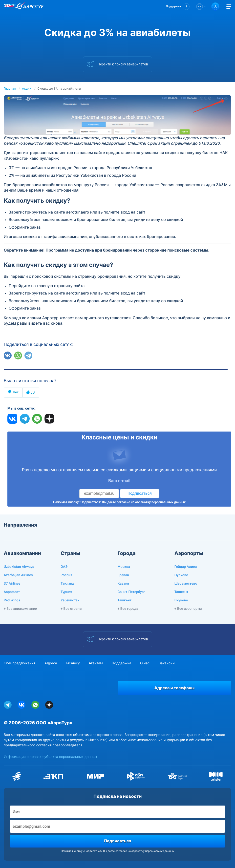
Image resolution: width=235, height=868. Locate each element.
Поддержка (121, 663)
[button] (178, 7)
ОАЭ (64, 567)
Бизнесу (73, 663)
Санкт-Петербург (131, 592)
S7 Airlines (12, 584)
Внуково (181, 600)
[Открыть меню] (229, 7)
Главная (10, 89)
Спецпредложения (20, 663)
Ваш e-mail (119, 481)
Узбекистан (70, 600)
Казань (123, 584)
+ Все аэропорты (188, 609)
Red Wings (12, 600)
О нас (145, 663)
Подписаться (140, 493)
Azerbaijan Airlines (18, 575)
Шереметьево (186, 584)
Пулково (181, 575)
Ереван (123, 575)
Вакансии (166, 663)
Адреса (51, 663)
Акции (27, 89)
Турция (66, 592)
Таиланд (67, 584)
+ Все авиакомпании (20, 609)
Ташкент (125, 600)
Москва (124, 567)
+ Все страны (71, 609)
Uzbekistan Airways (19, 567)
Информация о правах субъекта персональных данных (50, 757)
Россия (66, 575)
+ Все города (128, 609)
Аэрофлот (12, 592)
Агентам (96, 663)
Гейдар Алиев (186, 567)
